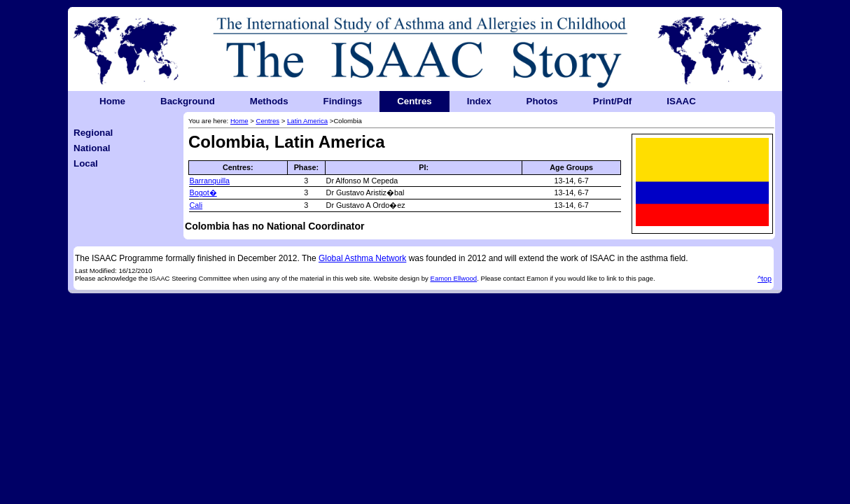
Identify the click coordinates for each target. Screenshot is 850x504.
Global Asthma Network (362, 258)
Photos (542, 101)
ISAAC (681, 101)
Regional (93, 133)
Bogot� (203, 192)
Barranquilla (210, 181)
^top (765, 279)
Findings (343, 101)
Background (188, 101)
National (92, 148)
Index (479, 101)
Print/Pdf (613, 101)
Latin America (307, 121)
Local (86, 163)
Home (112, 101)
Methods (269, 101)
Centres (414, 101)
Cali (196, 205)
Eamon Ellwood (454, 278)
